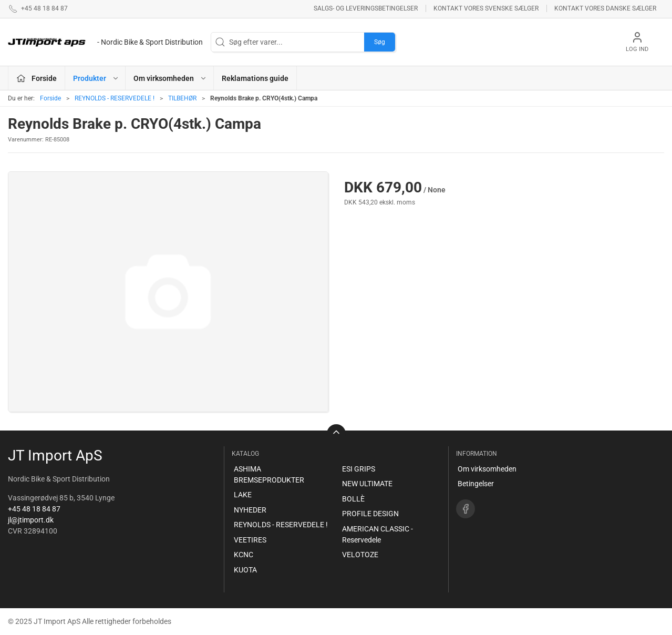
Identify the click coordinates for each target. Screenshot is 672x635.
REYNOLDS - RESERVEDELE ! (115, 98)
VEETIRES (250, 540)
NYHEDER (250, 510)
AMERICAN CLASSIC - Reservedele (378, 534)
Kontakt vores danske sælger (605, 8)
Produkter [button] (96, 78)
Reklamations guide (255, 78)
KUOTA (245, 570)
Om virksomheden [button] (170, 78)
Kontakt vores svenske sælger (486, 8)
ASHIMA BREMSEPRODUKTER (269, 474)
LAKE (243, 495)
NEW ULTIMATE (367, 484)
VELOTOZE (360, 555)
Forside (50, 98)
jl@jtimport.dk (31, 520)
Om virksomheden (487, 469)
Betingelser (476, 484)
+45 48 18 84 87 (34, 509)
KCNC (244, 555)
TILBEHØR (182, 98)
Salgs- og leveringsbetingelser (366, 8)
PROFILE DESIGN (370, 514)
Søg (380, 42)
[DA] (105, 42)
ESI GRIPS (359, 469)
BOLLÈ (353, 499)
